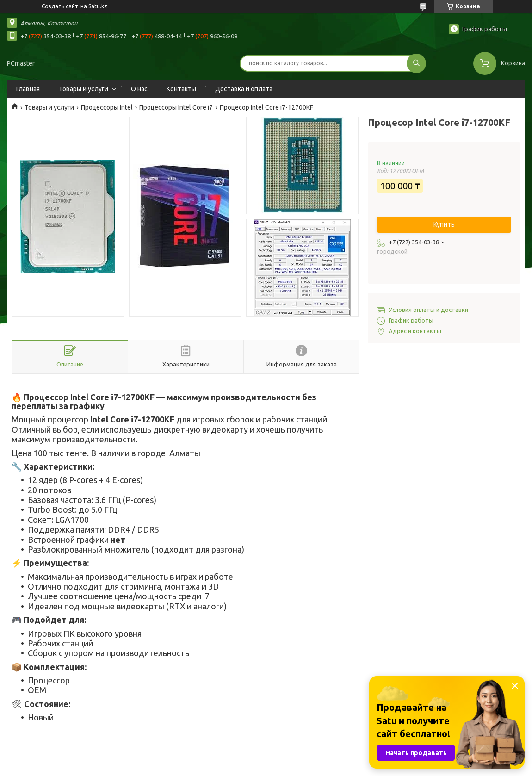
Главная (28, 89)
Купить (444, 224)
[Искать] (416, 63)
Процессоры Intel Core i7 (176, 107)
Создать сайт (60, 6)
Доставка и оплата (244, 89)
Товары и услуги (84, 89)
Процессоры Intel (107, 107)
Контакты (181, 89)
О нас (139, 89)
